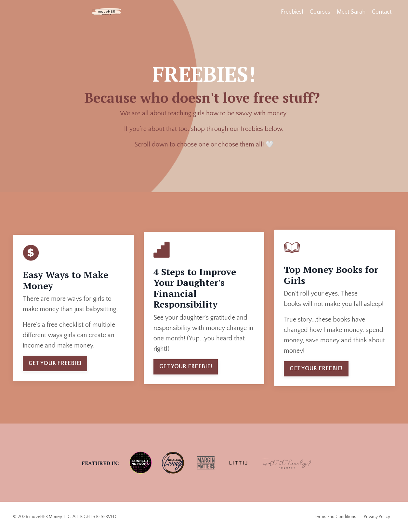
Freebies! (292, 12)
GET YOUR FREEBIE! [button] (55, 363)
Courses (320, 12)
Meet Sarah (351, 12)
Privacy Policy (377, 517)
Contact (382, 12)
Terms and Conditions (335, 517)
